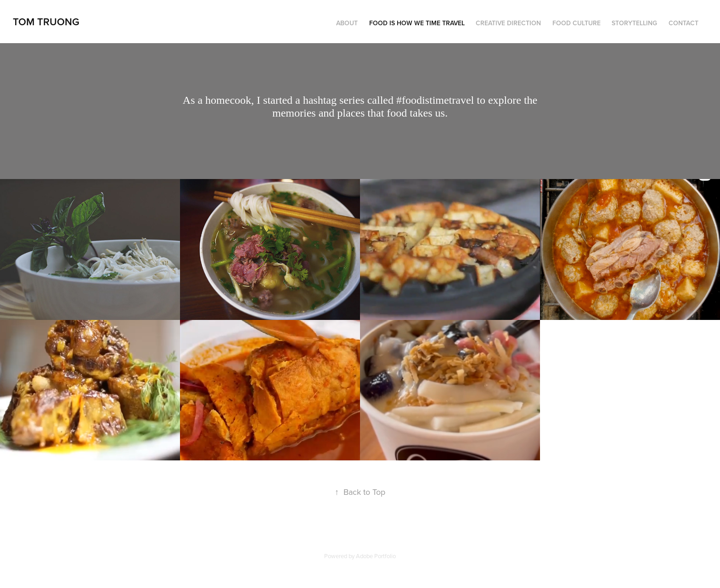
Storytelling (634, 23)
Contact (683, 23)
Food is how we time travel (417, 23)
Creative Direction (508, 23)
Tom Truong (46, 22)
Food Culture (577, 23)
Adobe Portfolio (376, 556)
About (347, 23)
